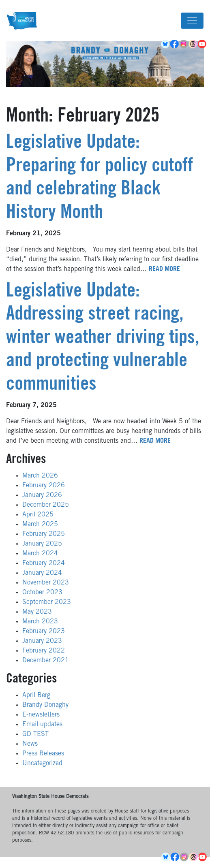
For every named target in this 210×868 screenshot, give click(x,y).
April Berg (36, 695)
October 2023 (42, 593)
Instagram (184, 44)
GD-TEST (35, 734)
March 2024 (40, 554)
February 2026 (44, 486)
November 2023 (46, 583)
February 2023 (44, 631)
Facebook (175, 44)
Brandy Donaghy (45, 705)
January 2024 (42, 573)
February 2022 (44, 651)
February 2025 (44, 534)
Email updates (42, 725)
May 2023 (37, 612)
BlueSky (166, 44)
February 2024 (44, 563)
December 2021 (46, 661)
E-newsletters (41, 715)
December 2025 (46, 505)
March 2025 (40, 525)
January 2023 (42, 641)
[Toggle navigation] (192, 21)
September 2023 (47, 602)
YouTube (203, 44)
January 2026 (42, 495)
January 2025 (42, 544)
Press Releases (43, 754)
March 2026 (40, 476)
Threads (194, 44)
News (30, 744)
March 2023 (40, 622)
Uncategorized (42, 763)
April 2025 (38, 515)
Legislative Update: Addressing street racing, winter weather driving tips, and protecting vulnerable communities (103, 339)
